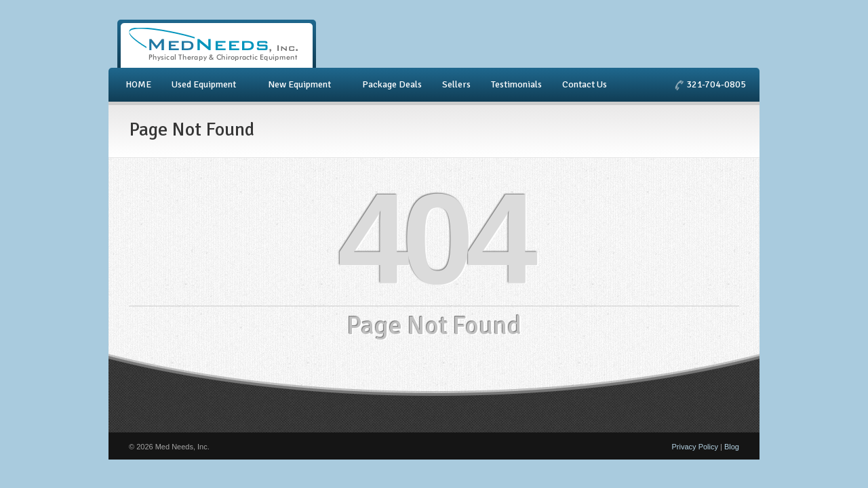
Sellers (456, 84)
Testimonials (516, 84)
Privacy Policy (695, 447)
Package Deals (392, 84)
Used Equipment (206, 85)
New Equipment (301, 85)
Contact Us (585, 84)
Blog (732, 447)
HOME (138, 84)
